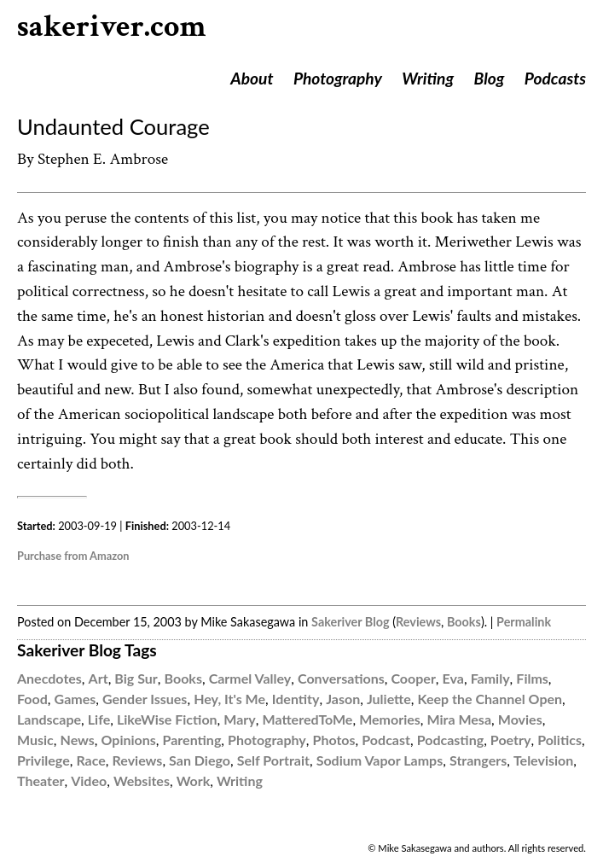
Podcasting (450, 740)
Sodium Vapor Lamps (380, 760)
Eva (453, 678)
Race (90, 760)
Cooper (413, 678)
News (78, 740)
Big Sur (136, 678)
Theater (41, 781)
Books (464, 622)
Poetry (511, 740)
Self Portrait (273, 760)
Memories (390, 719)
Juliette (389, 699)
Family (490, 678)
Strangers (478, 760)
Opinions (129, 740)
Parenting (192, 740)
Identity (296, 699)
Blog (490, 78)
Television (543, 760)
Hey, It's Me (229, 699)
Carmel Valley (250, 678)
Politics (560, 740)
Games (75, 699)
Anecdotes (49, 678)
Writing (428, 78)
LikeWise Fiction (167, 719)
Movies (520, 719)
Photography (338, 78)
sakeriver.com (112, 27)
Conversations (341, 678)
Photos (334, 740)
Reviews (418, 622)
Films (532, 678)
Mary (239, 719)
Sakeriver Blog (350, 622)
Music (35, 740)
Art (99, 678)
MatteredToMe (308, 719)
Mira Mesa (460, 719)
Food (32, 699)
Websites (142, 781)
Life (99, 719)
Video (89, 781)
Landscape (49, 719)
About (252, 78)
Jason (343, 699)
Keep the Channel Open (490, 699)
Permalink (524, 622)
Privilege (43, 760)
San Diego (200, 760)
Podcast (386, 740)
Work (194, 781)
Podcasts (555, 78)
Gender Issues (145, 699)
